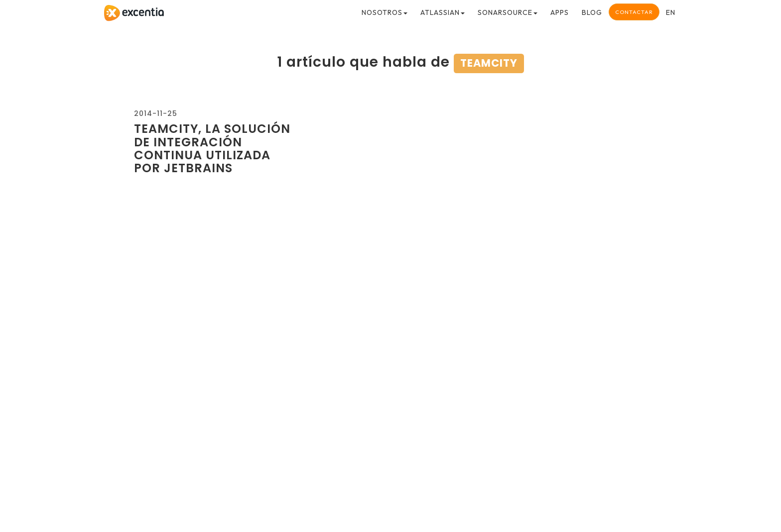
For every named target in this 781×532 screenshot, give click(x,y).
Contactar (634, 12)
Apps (560, 12)
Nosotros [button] (385, 12)
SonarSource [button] (508, 12)
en (671, 12)
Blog (592, 12)
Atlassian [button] (443, 12)
